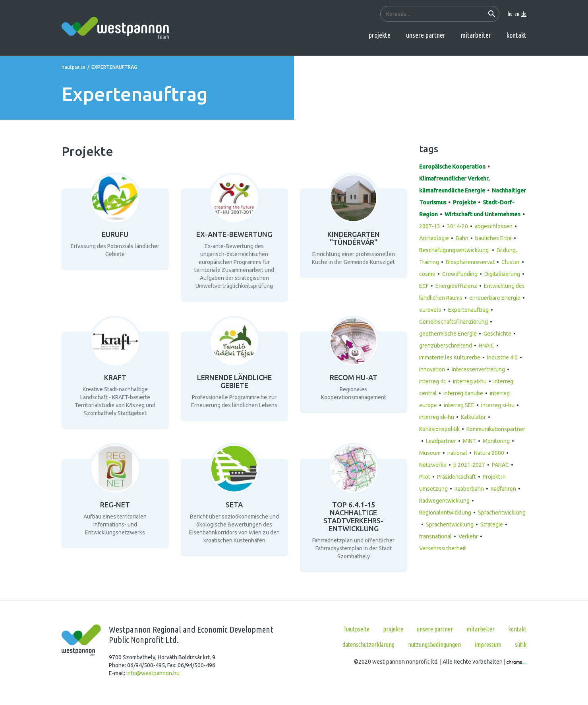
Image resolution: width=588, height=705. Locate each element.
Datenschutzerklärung (368, 645)
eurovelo (430, 310)
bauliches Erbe (493, 238)
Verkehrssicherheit (443, 548)
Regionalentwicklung (445, 513)
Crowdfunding (460, 274)
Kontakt (516, 35)
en (517, 14)
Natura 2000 (489, 453)
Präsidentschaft (456, 477)
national (457, 453)
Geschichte (497, 334)
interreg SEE (459, 405)
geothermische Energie (448, 334)
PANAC (500, 465)
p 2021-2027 (469, 465)
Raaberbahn (469, 489)
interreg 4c (433, 381)
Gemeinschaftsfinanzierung (454, 322)
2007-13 (430, 226)
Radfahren (503, 489)
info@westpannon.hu (153, 673)
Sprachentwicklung (450, 524)
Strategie (492, 524)
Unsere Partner (426, 35)
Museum (430, 453)
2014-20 (457, 226)
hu (510, 14)
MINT (469, 441)
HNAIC (486, 346)
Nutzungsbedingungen (434, 645)
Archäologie (434, 238)
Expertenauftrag (468, 310)
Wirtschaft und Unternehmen (483, 214)
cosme (427, 274)
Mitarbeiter (476, 35)
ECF (424, 286)
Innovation (432, 369)
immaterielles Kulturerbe (450, 357)
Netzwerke (433, 465)
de (524, 14)
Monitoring (496, 441)
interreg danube (463, 393)
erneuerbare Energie (495, 298)
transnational (435, 536)
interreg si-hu (498, 405)
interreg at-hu (470, 381)
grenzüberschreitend (446, 346)
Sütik (521, 645)
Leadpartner (441, 441)
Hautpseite (73, 67)
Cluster (511, 262)
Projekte (380, 35)
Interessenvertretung (478, 369)
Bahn (462, 238)
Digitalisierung (502, 274)
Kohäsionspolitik (439, 429)
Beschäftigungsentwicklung (455, 250)
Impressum (488, 645)
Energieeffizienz (456, 286)
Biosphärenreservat (470, 262)
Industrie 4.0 (502, 357)
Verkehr (468, 536)
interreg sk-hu (437, 417)
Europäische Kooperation (452, 167)
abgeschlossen (494, 226)
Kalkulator (473, 417)
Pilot (425, 477)
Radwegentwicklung (444, 501)
